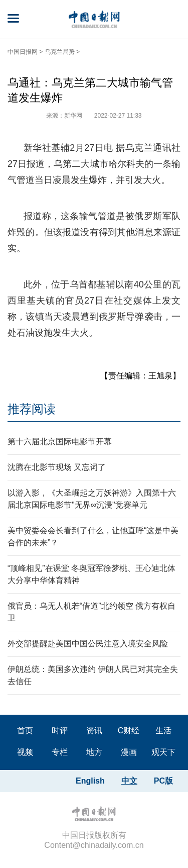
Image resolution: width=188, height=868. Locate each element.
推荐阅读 (32, 409)
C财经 (129, 731)
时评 (60, 731)
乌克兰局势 (60, 52)
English (90, 781)
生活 (163, 731)
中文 (129, 781)
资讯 (94, 731)
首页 (25, 731)
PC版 (163, 781)
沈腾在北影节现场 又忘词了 (57, 467)
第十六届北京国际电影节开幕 (60, 442)
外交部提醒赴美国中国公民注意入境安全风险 (88, 644)
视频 (25, 752)
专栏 (60, 752)
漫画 (129, 752)
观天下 (163, 752)
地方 (94, 752)
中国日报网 (23, 52)
